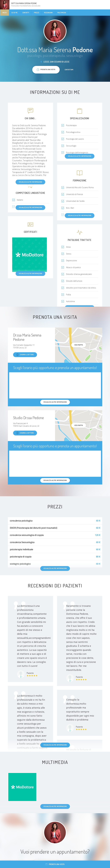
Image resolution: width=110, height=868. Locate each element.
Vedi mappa (79, 345)
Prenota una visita (55, 864)
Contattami (69, 70)
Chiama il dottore (25, 355)
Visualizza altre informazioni (55, 745)
